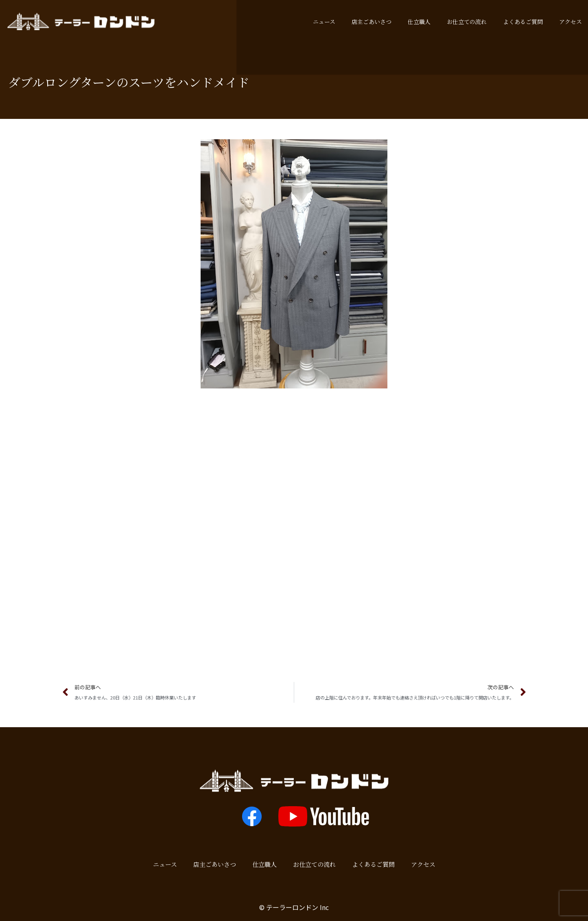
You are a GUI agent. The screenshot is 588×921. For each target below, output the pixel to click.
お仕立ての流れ (467, 22)
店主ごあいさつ (372, 22)
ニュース (324, 22)
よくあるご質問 (523, 22)
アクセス (423, 864)
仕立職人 (419, 22)
